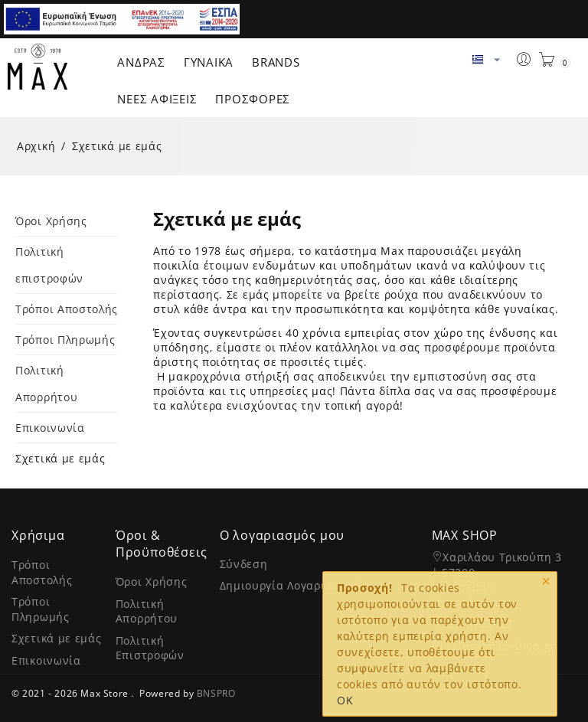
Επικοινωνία (50, 428)
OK (345, 700)
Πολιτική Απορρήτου (147, 611)
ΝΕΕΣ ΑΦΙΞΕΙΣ (157, 99)
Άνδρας (141, 62)
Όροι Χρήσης (51, 221)
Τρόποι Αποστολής (67, 309)
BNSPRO (216, 693)
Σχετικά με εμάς (60, 458)
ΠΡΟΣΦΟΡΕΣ (253, 99)
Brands (276, 62)
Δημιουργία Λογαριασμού (291, 585)
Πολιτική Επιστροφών (150, 648)
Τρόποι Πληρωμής (65, 340)
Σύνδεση (244, 564)
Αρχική (36, 146)
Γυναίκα (209, 62)
